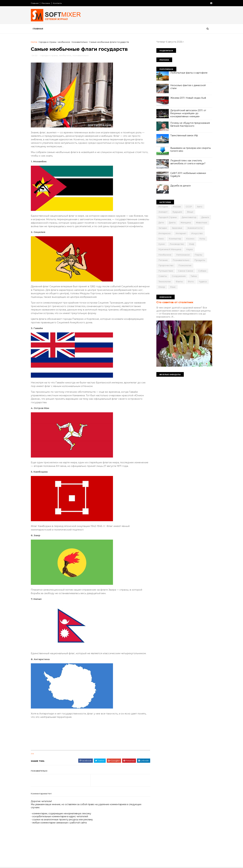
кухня (162, 244)
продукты (200, 260)
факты (179, 281)
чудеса (203, 281)
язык (173, 287)
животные (201, 222)
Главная (35, 3)
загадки (163, 228)
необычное (64, 42)
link (32, 754)
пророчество (166, 265)
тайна (194, 276)
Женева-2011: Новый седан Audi (188, 98)
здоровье (177, 228)
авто (200, 207)
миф (192, 244)
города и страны (47, 42)
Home (34, 42)
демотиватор (189, 217)
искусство (197, 233)
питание (163, 260)
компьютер (175, 239)
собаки (202, 271)
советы (163, 276)
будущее (177, 212)
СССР (189, 207)
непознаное (183, 255)
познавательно (80, 42)
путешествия (166, 271)
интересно (165, 233)
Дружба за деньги (180, 186)
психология (185, 265)
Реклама (46, 3)
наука (189, 249)
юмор (162, 287)
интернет (181, 233)
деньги (205, 217)
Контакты (57, 3)
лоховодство (177, 244)
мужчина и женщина (170, 249)
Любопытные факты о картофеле (189, 73)
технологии (165, 281)
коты (202, 239)
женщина (186, 222)
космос (190, 239)
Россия (177, 207)
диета (172, 222)
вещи (190, 212)
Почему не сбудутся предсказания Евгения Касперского (190, 124)
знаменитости (195, 228)
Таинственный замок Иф (184, 135)
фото (191, 281)
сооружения (179, 276)
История (163, 207)
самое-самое (186, 271)
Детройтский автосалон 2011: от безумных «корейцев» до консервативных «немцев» (188, 113)
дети (161, 222)
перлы (198, 255)
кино (161, 239)
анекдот (163, 212)
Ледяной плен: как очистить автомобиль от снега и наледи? (188, 162)
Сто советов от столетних (175, 302)
